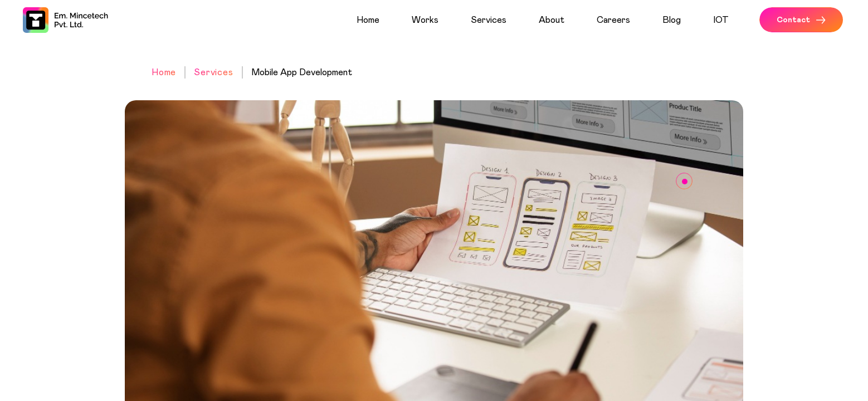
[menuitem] (380, 20)
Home (164, 72)
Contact (801, 20)
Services (213, 72)
